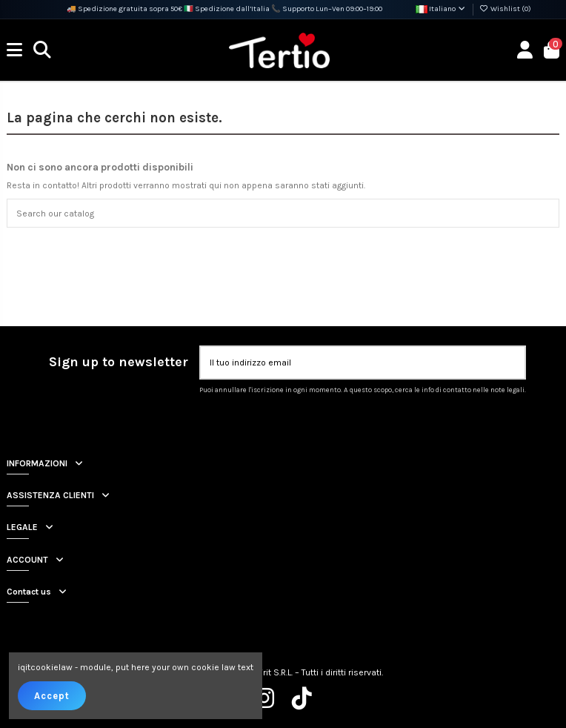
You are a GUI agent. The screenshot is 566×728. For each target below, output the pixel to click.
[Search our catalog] (545, 213)
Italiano (441, 9)
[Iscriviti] (510, 363)
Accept (52, 696)
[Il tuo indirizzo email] (349, 363)
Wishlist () (505, 9)
